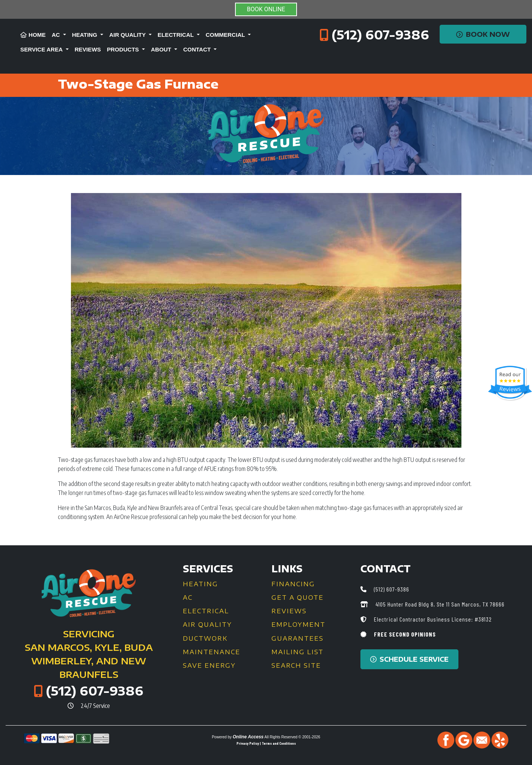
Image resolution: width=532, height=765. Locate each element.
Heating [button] (85, 35)
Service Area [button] (42, 49)
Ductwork (205, 638)
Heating (200, 584)
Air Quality (207, 625)
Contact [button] (198, 49)
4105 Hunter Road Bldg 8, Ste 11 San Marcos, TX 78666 (439, 604)
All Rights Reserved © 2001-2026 (292, 737)
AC (188, 598)
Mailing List (298, 652)
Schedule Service (409, 659)
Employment (298, 625)
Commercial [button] (226, 35)
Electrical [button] (176, 35)
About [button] (162, 49)
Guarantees (298, 638)
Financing (293, 584)
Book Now (483, 34)
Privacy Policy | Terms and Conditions (266, 743)
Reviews (88, 49)
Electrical (206, 611)
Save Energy (209, 665)
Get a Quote (298, 598)
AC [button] (57, 35)
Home (33, 35)
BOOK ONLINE (266, 9)
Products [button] (124, 49)
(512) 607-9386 (380, 35)
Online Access (248, 737)
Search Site (296, 665)
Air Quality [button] (128, 35)
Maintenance (212, 652)
